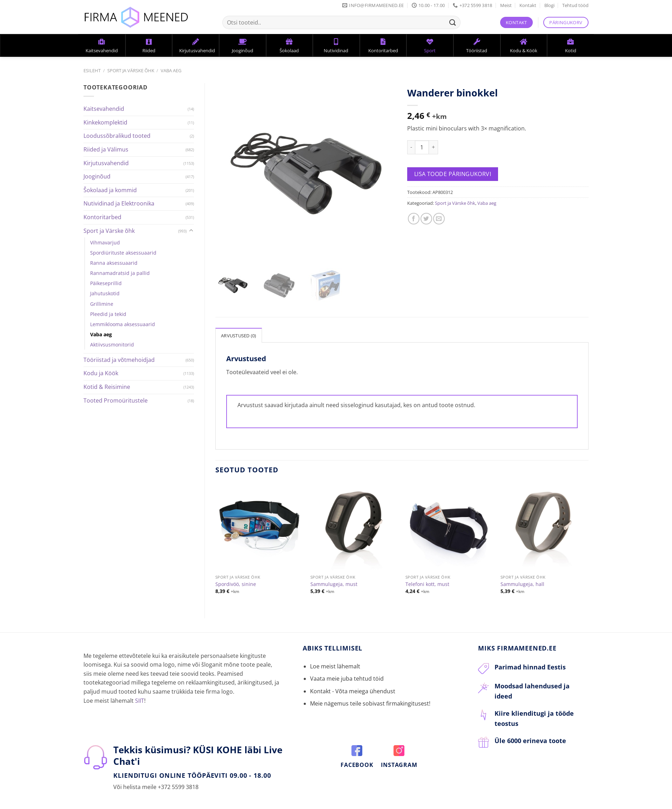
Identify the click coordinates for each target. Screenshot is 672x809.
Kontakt (528, 5)
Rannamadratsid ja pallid (120, 273)
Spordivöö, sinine (236, 580)
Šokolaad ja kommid (110, 190)
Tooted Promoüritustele (116, 400)
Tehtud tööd (575, 5)
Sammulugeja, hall (522, 580)
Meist (506, 5)
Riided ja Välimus (106, 149)
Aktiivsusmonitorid (112, 345)
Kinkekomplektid (105, 122)
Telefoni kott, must (427, 580)
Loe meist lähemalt (335, 662)
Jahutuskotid (105, 293)
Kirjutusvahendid (106, 163)
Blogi (549, 5)
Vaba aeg (171, 70)
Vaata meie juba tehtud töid (347, 674)
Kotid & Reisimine (107, 387)
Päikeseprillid (106, 283)
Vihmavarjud (105, 242)
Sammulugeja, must (334, 580)
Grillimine (102, 304)
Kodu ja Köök (101, 373)
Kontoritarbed (102, 217)
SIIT (140, 696)
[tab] (239, 331)
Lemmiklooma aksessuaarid (123, 324)
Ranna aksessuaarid (114, 263)
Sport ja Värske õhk (131, 70)
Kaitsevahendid (104, 109)
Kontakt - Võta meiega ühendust (353, 686)
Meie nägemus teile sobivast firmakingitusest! (370, 699)
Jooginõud (97, 176)
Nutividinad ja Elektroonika (119, 203)
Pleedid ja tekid (108, 314)
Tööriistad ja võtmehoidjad (119, 360)
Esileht (92, 70)
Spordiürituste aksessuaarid (123, 253)
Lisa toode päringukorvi (453, 174)
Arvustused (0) (239, 331)
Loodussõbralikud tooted (117, 136)
